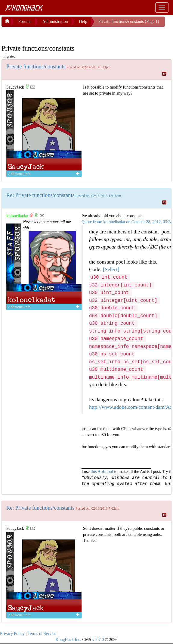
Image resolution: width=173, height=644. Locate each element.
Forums (25, 22)
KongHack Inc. (68, 640)
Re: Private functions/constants (40, 195)
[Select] (111, 269)
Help (83, 22)
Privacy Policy (12, 634)
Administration (55, 22)
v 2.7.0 (98, 640)
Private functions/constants (36, 67)
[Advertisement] (50, 34)
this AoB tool (102, 472)
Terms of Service (42, 634)
